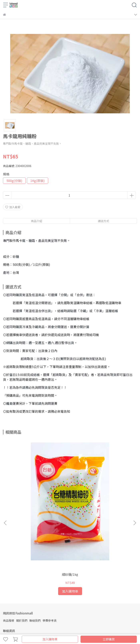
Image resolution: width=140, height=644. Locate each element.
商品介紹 (37, 221)
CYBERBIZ (100, 629)
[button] (135, 493)
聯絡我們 (35, 559)
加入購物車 (50, 639)
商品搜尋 (9, 559)
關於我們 (22, 559)
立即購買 (109, 639)
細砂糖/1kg (39, 513)
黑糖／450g (100, 513)
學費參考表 (50, 559)
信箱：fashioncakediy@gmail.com (26, 588)
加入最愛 (13, 207)
